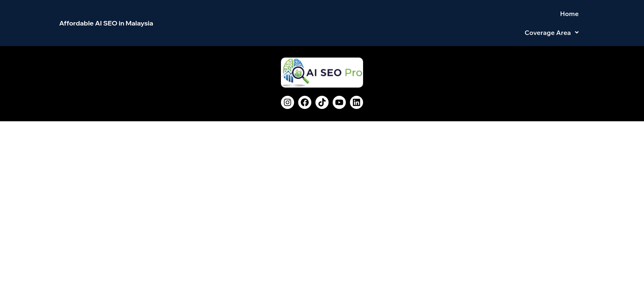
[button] (552, 16)
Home (503, 16)
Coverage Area (552, 16)
